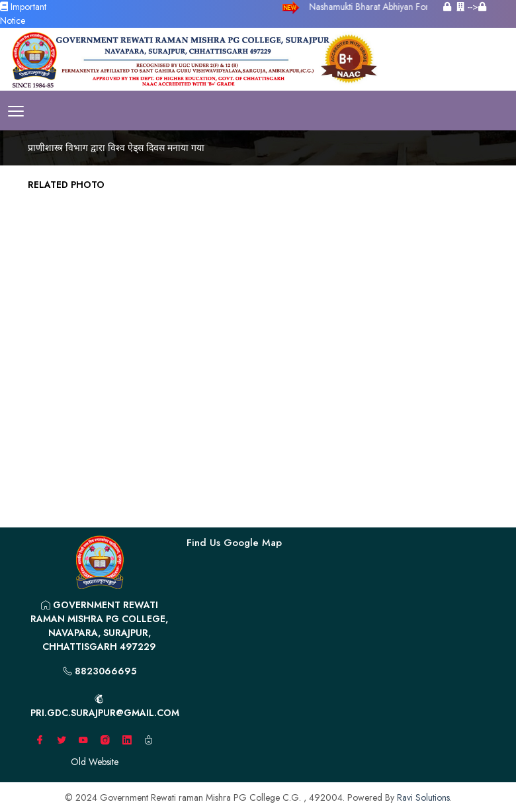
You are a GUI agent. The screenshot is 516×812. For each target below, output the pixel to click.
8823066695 (100, 671)
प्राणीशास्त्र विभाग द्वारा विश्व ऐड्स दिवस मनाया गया (116, 148)
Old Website (95, 762)
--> (471, 7)
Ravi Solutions (423, 797)
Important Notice (23, 14)
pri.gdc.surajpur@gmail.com (104, 707)
